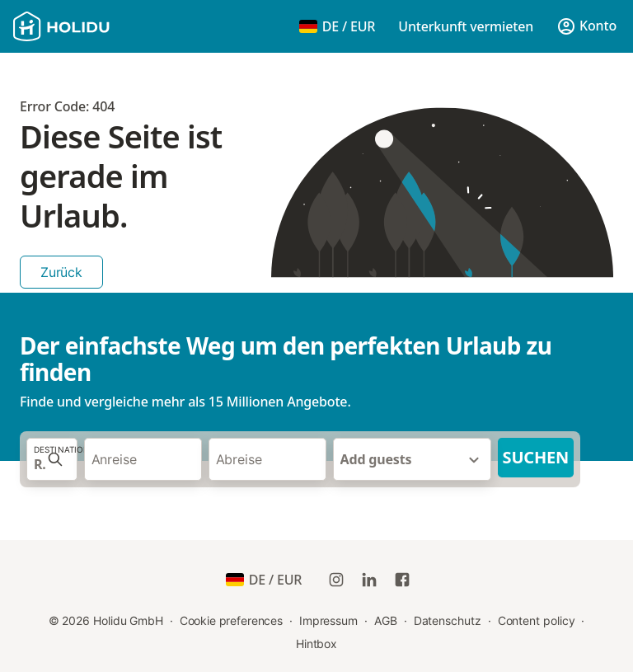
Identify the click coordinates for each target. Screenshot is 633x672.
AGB (386, 620)
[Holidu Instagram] (336, 580)
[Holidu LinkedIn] (369, 580)
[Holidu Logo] (95, 26)
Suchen (536, 457)
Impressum (328, 620)
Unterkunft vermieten (466, 26)
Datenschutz (448, 620)
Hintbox (316, 644)
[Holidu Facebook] (402, 580)
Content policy (537, 620)
